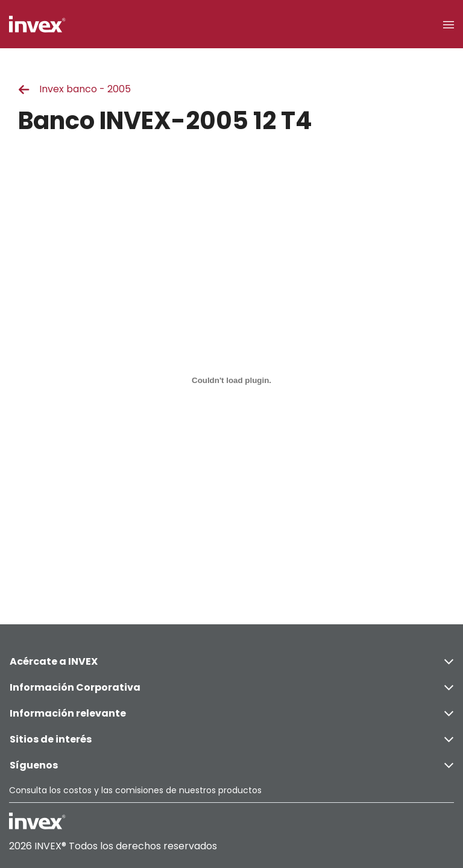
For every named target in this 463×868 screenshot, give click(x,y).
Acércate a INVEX (231, 661)
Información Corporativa (231, 687)
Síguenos (231, 765)
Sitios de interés (231, 739)
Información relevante (231, 713)
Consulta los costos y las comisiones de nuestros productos (135, 790)
